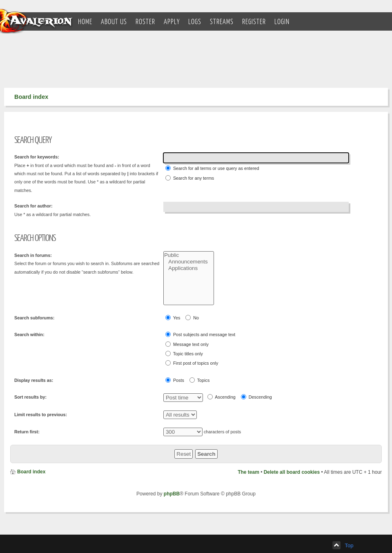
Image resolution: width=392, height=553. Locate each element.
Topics (199, 380)
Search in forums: (33, 255)
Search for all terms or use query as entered (212, 168)
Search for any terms (190, 178)
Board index (31, 97)
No (192, 318)
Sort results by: (30, 397)
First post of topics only (192, 363)
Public (189, 255)
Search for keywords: (37, 157)
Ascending (222, 397)
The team (248, 472)
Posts (175, 380)
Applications (189, 268)
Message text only (187, 344)
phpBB (172, 494)
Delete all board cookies (292, 472)
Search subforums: (34, 318)
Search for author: (33, 206)
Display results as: (34, 380)
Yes (173, 318)
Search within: (29, 334)
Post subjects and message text (200, 334)
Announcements (189, 262)
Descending (256, 397)
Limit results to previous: (41, 415)
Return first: (27, 432)
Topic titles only (184, 353)
